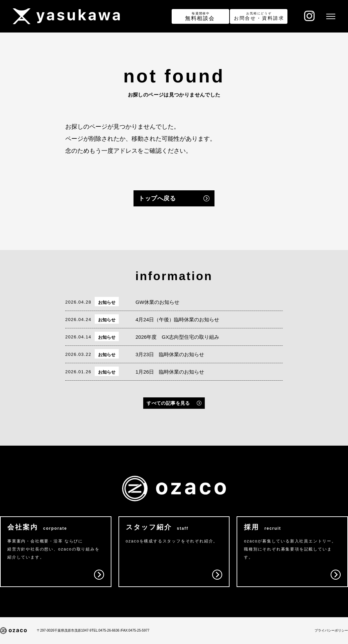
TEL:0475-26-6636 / (106, 630)
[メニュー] (330, 16)
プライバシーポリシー (331, 630)
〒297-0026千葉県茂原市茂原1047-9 (64, 630)
